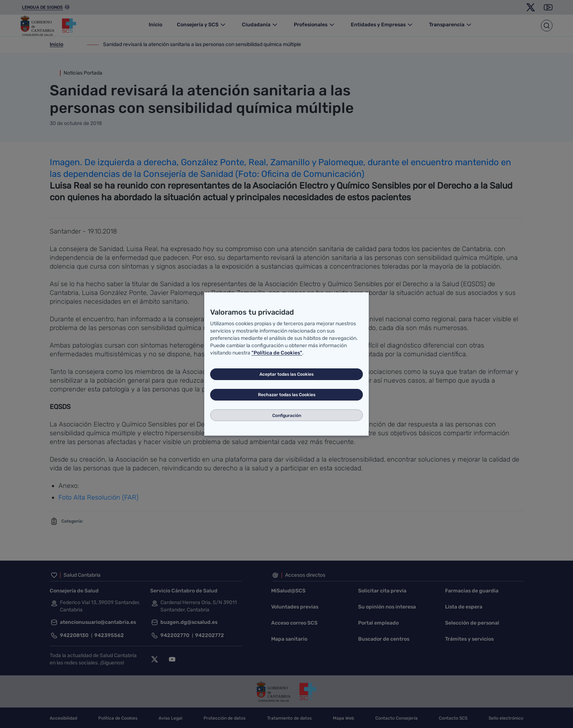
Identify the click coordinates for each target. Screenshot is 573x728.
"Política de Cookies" (277, 353)
